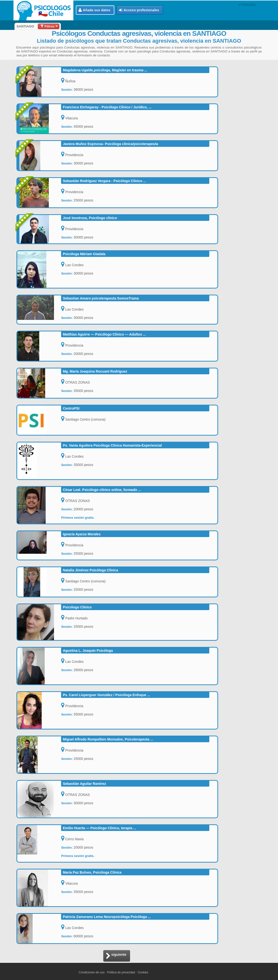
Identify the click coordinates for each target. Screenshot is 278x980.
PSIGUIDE (247, 5)
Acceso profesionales (139, 10)
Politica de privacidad (121, 972)
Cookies (143, 972)
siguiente (116, 956)
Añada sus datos (94, 10)
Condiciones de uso (92, 972)
